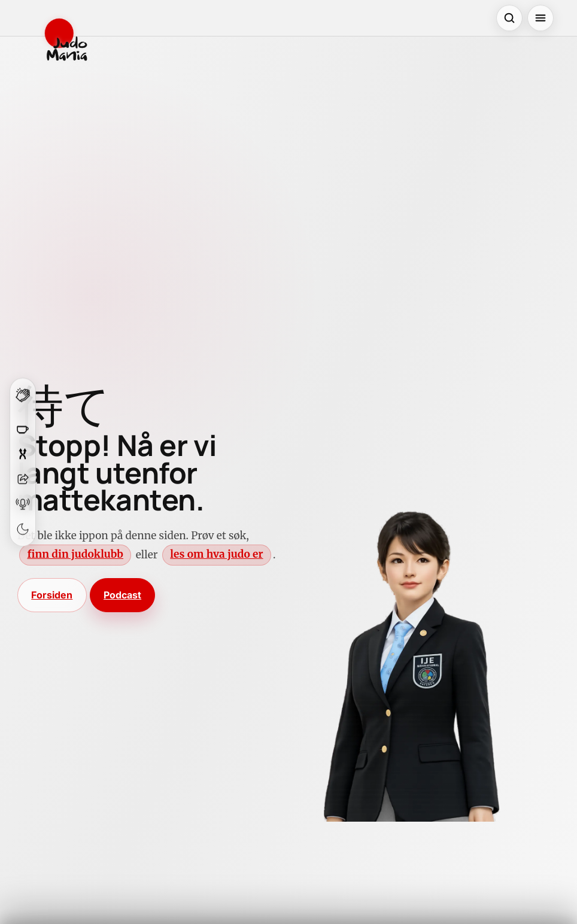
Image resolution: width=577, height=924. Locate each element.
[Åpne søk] (509, 18)
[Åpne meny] (540, 18)
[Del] (23, 479)
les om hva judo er (216, 554)
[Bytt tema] (23, 529)
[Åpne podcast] (23, 504)
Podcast (122, 595)
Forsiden (52, 595)
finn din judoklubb (75, 554)
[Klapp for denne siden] (23, 399)
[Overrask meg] (23, 454)
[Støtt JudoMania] (23, 428)
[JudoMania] (66, 39)
